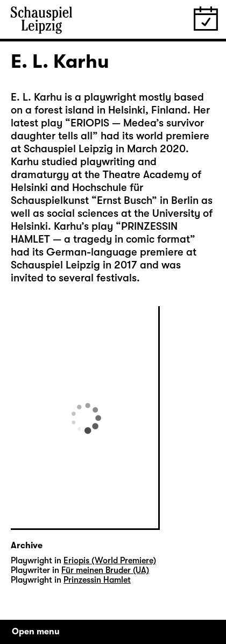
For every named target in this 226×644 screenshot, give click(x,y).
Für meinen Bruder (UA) (105, 570)
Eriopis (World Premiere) (110, 561)
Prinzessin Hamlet (97, 580)
